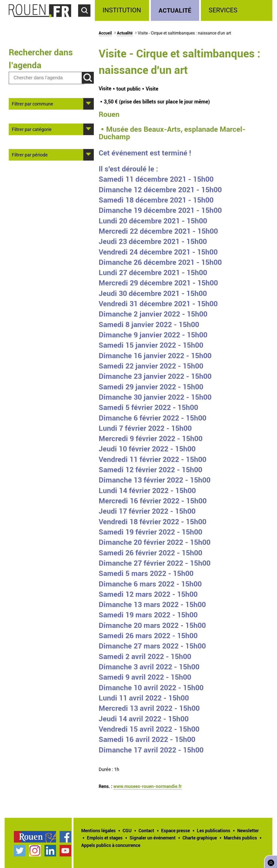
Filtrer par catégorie (32, 129)
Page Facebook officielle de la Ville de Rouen (65, 837)
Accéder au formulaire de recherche (87, 20)
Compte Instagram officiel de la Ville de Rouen (35, 851)
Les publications (214, 830)
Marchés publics (240, 838)
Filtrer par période (30, 154)
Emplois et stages (105, 838)
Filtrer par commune (33, 103)
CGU (127, 830)
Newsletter (248, 830)
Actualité (175, 10)
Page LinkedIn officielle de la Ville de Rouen (50, 851)
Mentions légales (98, 830)
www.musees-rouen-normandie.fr (147, 786)
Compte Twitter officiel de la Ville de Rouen (20, 851)
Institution (122, 10)
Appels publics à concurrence (111, 845)
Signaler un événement (153, 838)
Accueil (105, 33)
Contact (146, 830)
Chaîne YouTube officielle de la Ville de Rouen (65, 851)
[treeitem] (123, 10)
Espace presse (176, 830)
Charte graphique (200, 838)
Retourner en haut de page (270, 861)
